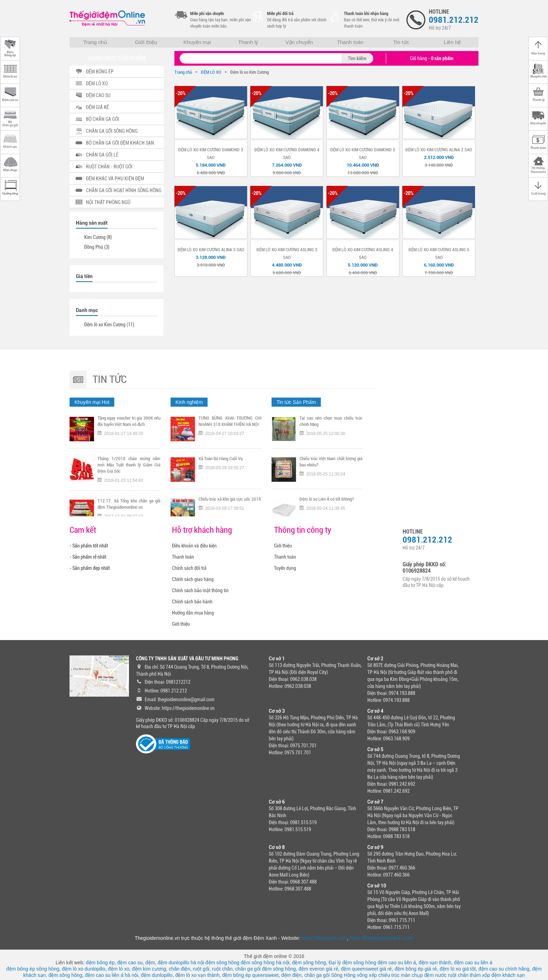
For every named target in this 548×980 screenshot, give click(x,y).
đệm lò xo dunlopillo (84, 969)
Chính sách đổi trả (189, 568)
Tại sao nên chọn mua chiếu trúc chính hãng (331, 425)
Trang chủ (95, 42)
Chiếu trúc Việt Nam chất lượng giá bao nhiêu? (331, 465)
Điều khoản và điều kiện (194, 546)
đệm (150, 963)
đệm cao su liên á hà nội (111, 975)
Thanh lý (248, 42)
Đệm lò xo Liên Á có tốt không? (327, 503)
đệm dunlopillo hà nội (181, 963)
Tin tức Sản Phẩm (296, 402)
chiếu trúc (389, 975)
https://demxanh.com (324, 938)
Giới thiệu (146, 42)
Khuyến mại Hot (92, 402)
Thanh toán (350, 42)
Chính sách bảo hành (192, 602)
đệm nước (435, 975)
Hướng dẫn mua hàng (193, 613)
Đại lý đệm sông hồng (352, 963)
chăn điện (179, 969)
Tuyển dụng (285, 568)
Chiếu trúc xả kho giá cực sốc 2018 (230, 503)
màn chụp (412, 975)
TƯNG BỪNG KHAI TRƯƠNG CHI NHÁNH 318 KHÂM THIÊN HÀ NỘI (230, 425)
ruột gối (201, 969)
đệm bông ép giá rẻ (416, 969)
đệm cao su (130, 963)
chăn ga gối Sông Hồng (330, 975)
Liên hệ (452, 42)
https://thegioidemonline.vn (188, 708)
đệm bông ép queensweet (250, 975)
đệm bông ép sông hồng (33, 969)
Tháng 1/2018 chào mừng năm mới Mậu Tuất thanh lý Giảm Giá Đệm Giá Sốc (129, 468)
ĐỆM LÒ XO (211, 72)
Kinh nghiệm (189, 402)
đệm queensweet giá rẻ (366, 969)
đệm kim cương (149, 969)
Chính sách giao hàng (193, 579)
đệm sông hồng (222, 963)
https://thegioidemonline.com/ (382, 938)
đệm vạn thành (435, 963)
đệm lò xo (119, 969)
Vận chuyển (299, 42)
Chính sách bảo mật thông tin (200, 590)
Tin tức (401, 42)
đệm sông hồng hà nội (265, 963)
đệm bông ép (100, 963)
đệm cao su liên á (397, 963)
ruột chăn (222, 969)
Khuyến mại (197, 42)
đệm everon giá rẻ (318, 969)
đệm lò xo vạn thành (197, 975)
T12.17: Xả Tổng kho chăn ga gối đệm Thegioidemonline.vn (129, 507)
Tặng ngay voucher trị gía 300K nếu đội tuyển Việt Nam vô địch (129, 425)
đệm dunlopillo (157, 975)
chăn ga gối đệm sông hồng (265, 969)
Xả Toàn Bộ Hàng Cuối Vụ (221, 462)
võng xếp (367, 975)
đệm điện (291, 975)
